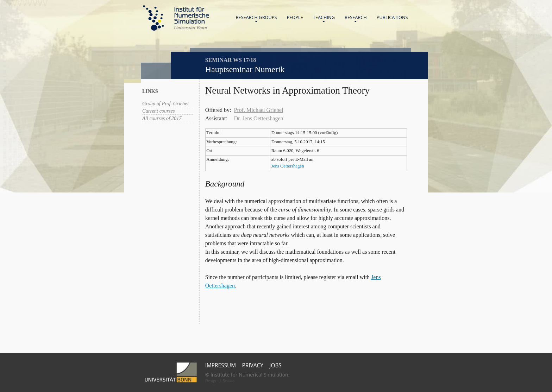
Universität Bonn (190, 27)
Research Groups (256, 19)
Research (356, 19)
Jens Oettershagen (288, 166)
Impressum (221, 365)
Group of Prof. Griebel (165, 103)
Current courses (159, 111)
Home (176, 18)
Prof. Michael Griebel (259, 110)
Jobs (275, 365)
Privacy (253, 365)
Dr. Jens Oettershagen (259, 118)
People (295, 17)
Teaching (324, 19)
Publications (392, 17)
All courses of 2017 (162, 118)
